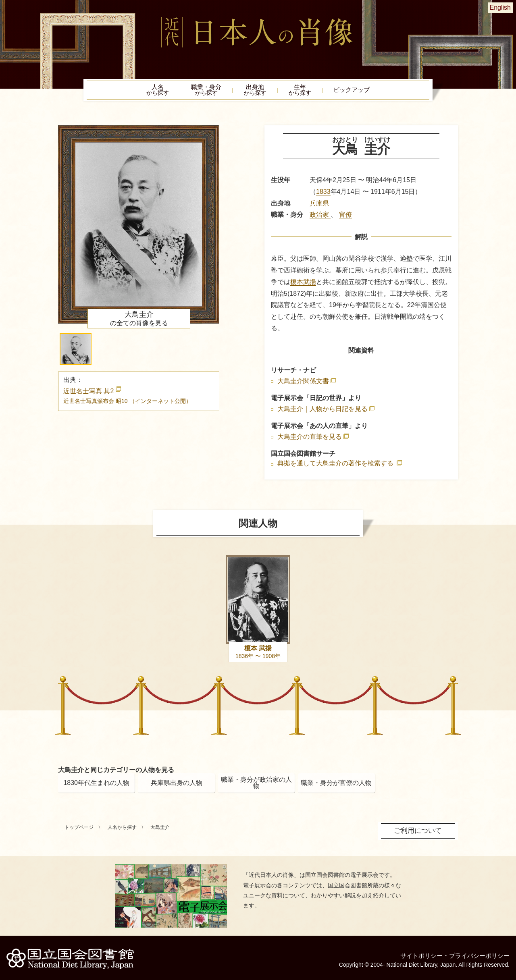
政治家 (320, 217)
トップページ (79, 829)
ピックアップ (367, 91)
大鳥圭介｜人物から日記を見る (322, 411)
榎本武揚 (303, 284)
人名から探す (122, 829)
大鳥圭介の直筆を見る (310, 439)
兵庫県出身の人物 (177, 785)
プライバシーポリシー (477, 954)
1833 (323, 194)
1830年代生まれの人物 (96, 785)
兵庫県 (319, 205)
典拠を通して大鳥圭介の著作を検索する (336, 465)
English (500, 7)
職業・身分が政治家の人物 (256, 785)
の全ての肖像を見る (139, 321)
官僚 (345, 217)
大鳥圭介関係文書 (303, 383)
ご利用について (419, 832)
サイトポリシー (416, 954)
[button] (76, 352)
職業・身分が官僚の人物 (336, 785)
